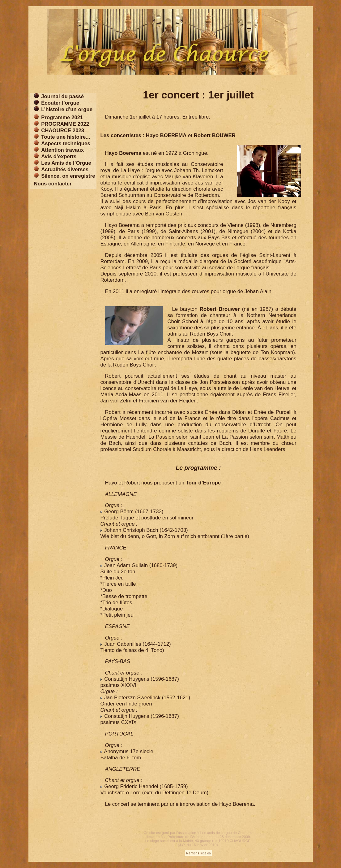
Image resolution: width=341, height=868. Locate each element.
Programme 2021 (62, 117)
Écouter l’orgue (60, 103)
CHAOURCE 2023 (63, 130)
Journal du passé (62, 96)
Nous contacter (53, 184)
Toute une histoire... (66, 137)
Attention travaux (62, 150)
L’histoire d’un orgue (67, 109)
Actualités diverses (65, 169)
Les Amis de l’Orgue (66, 163)
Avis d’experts (59, 156)
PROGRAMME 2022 (65, 124)
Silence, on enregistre (68, 176)
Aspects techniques (66, 143)
